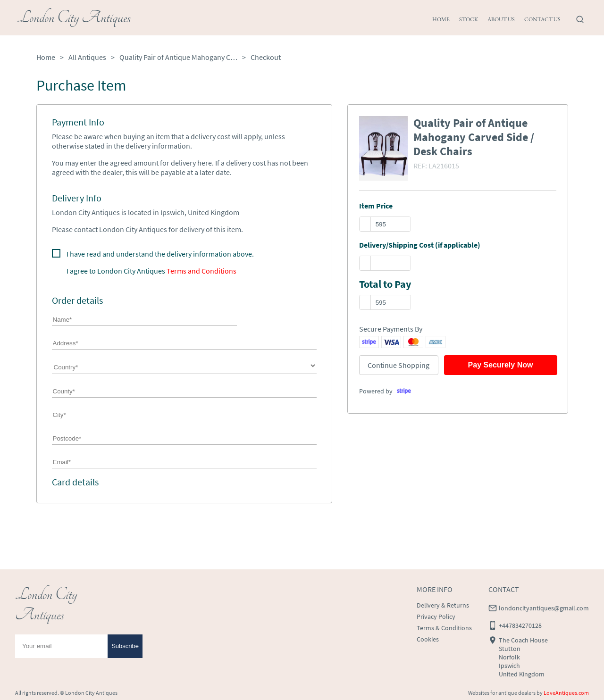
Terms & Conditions (444, 628)
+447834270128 (520, 625)
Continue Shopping (398, 365)
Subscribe (125, 646)
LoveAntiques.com (566, 693)
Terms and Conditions (201, 271)
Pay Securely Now (501, 365)
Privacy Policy (436, 617)
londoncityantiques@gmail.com (544, 608)
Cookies (428, 639)
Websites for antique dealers (502, 693)
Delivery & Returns (443, 605)
